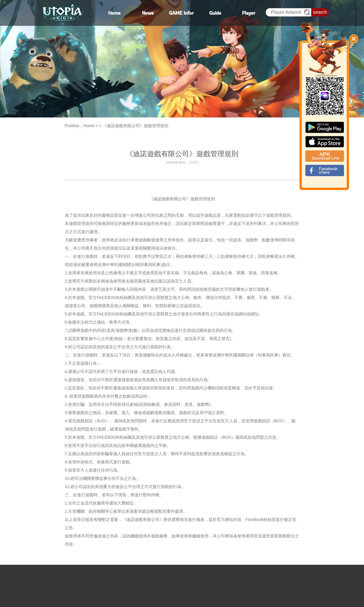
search (320, 12)
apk (325, 156)
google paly (325, 127)
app (325, 142)
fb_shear (325, 170)
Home (89, 126)
